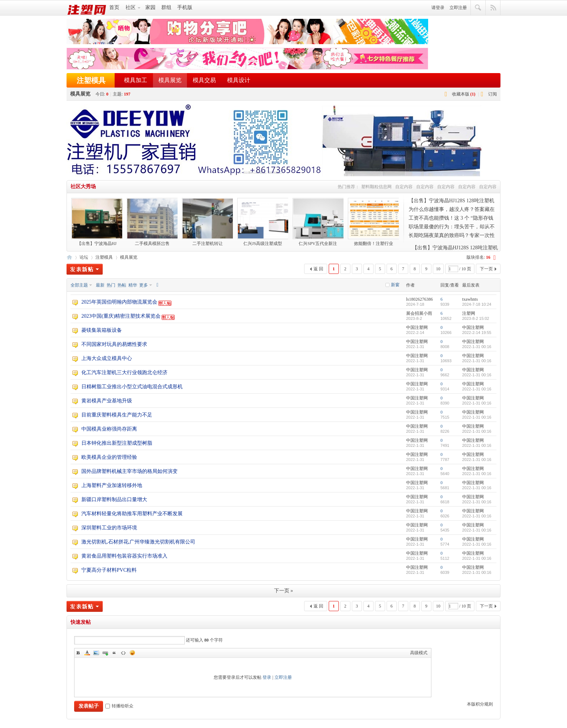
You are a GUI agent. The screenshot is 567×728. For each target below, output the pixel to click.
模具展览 (170, 80)
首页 (114, 7)
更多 (144, 285)
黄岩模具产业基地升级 (107, 401)
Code (123, 653)
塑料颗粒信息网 (376, 187)
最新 (100, 285)
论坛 (84, 257)
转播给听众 (119, 706)
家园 (150, 7)
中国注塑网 (417, 327)
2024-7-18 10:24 (477, 304)
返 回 (318, 269)
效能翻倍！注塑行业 (373, 222)
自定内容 (404, 187)
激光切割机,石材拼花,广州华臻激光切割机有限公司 (138, 542)
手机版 (185, 7)
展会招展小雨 (419, 313)
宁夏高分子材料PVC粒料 (109, 570)
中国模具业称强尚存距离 (109, 429)
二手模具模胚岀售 (152, 222)
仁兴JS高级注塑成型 (263, 222)
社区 (131, 7)
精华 (133, 285)
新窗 (395, 285)
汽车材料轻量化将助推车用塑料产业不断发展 (132, 514)
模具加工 (136, 80)
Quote (114, 653)
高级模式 (419, 653)
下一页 (486, 269)
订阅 (493, 94)
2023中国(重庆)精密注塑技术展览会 (121, 316)
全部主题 (79, 285)
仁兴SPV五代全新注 (318, 222)
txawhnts (470, 299)
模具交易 (204, 80)
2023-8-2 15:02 (476, 318)
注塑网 (69, 257)
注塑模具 (91, 80)
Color (87, 653)
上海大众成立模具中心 (107, 358)
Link (105, 653)
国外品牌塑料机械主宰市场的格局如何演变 (129, 471)
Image (96, 653)
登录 (267, 677)
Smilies (132, 653)
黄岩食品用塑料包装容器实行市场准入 (124, 556)
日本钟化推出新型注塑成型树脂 (117, 443)
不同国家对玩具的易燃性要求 (114, 344)
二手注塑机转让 (207, 222)
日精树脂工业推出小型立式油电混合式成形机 (132, 387)
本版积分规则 (480, 704)
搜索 (478, 8)
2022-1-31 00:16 (477, 347)
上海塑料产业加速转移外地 (112, 485)
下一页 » (284, 591)
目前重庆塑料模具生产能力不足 (117, 415)
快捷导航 (493, 8)
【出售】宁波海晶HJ (97, 222)
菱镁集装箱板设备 (102, 330)
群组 (166, 7)
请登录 (438, 8)
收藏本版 (464, 94)
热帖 (122, 285)
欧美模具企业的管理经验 (109, 457)
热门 (111, 285)
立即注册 (458, 8)
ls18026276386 (419, 299)
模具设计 (239, 80)
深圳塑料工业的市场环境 (109, 528)
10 (438, 269)
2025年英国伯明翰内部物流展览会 (119, 302)
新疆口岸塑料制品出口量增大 (114, 500)
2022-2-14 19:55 (477, 333)
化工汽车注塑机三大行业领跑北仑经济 (124, 373)
